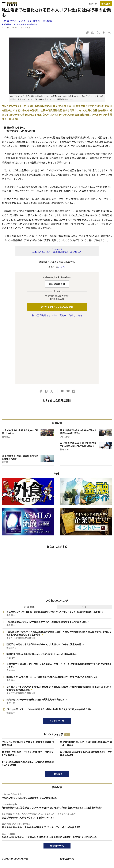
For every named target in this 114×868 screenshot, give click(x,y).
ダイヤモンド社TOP (95, 827)
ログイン (93, 4)
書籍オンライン (51, 842)
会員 (85, 544)
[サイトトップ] (11, 4)
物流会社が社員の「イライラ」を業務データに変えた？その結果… (28, 691)
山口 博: (27, 21)
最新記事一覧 (57, 783)
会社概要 (91, 832)
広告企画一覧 (67, 796)
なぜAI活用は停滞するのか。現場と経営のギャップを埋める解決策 (86, 691)
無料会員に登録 (57, 284)
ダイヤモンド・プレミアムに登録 (57, 307)
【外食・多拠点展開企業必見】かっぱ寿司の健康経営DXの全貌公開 (28, 701)
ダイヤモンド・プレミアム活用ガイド (20, 837)
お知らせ (91, 842)
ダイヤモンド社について (98, 821)
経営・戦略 (6, 24)
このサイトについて (13, 827)
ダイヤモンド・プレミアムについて (19, 832)
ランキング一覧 (57, 659)
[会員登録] (106, 4)
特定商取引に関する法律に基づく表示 (21, 847)
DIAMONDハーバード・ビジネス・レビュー (62, 837)
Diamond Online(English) (56, 827)
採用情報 (91, 837)
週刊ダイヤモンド (52, 832)
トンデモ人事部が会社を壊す (26, 24)
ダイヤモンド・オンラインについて (20, 821)
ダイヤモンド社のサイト (56, 821)
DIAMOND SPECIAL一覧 (15, 796)
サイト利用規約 (12, 842)
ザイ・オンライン (51, 847)
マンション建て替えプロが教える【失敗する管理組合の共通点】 (28, 681)
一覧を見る (57, 711)
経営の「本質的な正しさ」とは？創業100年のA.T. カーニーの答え (86, 681)
